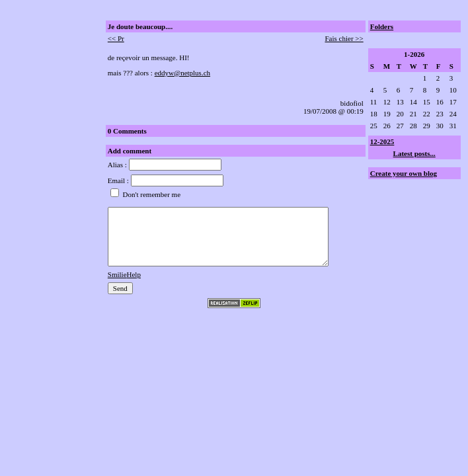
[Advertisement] (47, 108)
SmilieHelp (124, 274)
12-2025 (382, 141)
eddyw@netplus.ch (182, 73)
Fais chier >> (344, 38)
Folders (382, 26)
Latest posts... (414, 153)
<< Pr (116, 38)
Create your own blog (404, 173)
